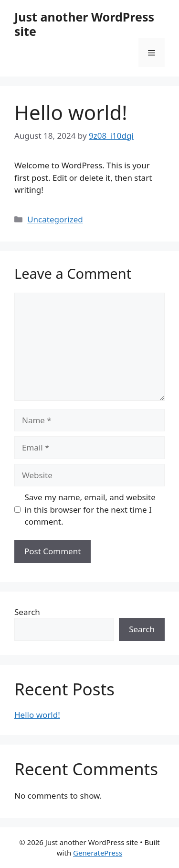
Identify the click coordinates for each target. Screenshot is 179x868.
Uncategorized (55, 219)
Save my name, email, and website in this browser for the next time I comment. (90, 509)
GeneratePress (98, 853)
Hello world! (37, 715)
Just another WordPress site (84, 24)
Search (27, 612)
